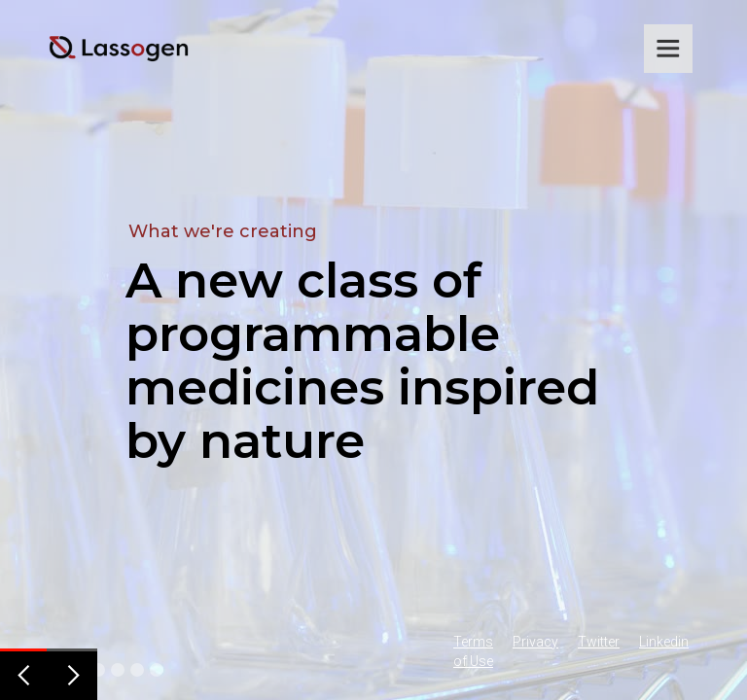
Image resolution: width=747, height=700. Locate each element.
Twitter (599, 642)
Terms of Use (473, 651)
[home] (119, 49)
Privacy (535, 642)
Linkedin (664, 642)
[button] (668, 48)
